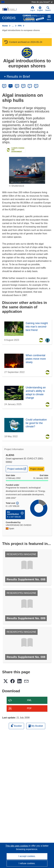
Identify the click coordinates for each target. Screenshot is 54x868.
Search (48, 9)
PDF (29, 708)
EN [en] (11, 86)
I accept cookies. (27, 856)
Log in (33, 9)
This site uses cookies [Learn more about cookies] (17, 846)
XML (29, 700)
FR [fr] (23, 86)
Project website (17, 469)
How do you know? (42, 2)
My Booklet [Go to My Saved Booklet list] (36, 726)
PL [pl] (36, 86)
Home (5, 26)
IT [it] (30, 86)
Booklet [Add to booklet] (16, 725)
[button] (40, 9)
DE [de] (4, 86)
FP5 (20, 26)
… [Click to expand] (13, 26)
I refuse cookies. (27, 863)
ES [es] (17, 86)
